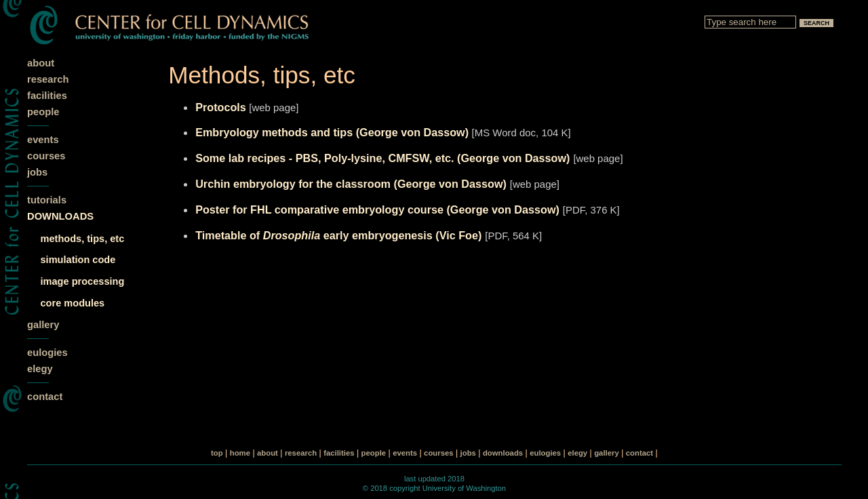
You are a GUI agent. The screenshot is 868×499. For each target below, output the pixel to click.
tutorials (47, 200)
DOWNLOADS (60, 216)
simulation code (78, 260)
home (240, 453)
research (48, 79)
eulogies (47, 353)
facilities (47, 96)
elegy (40, 369)
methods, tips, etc (83, 239)
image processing (83, 281)
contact (45, 397)
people (43, 112)
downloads (503, 453)
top (217, 453)
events (43, 140)
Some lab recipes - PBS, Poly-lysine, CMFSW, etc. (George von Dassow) (382, 158)
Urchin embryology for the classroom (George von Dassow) (351, 184)
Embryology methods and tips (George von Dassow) (333, 132)
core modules (73, 303)
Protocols (222, 107)
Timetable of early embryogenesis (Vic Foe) (338, 235)
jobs (37, 172)
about (41, 63)
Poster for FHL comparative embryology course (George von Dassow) (377, 209)
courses (46, 156)
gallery (43, 325)
